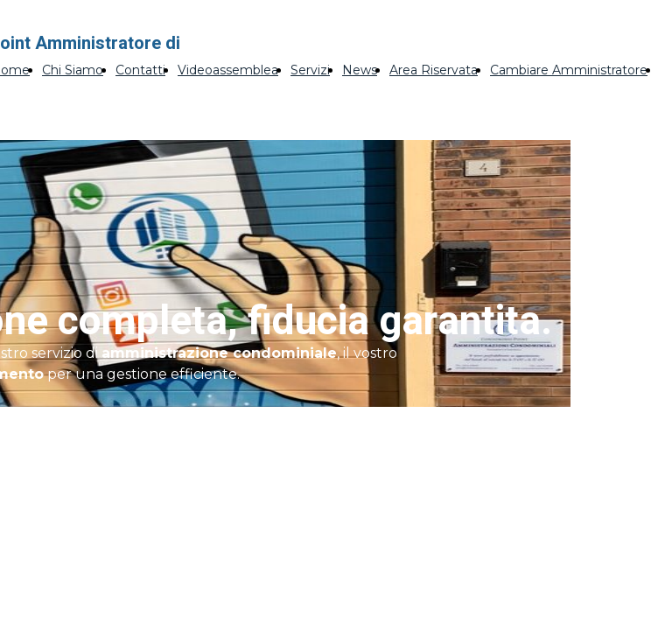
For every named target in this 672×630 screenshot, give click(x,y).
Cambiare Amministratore (569, 70)
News (360, 70)
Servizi (310, 70)
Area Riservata (434, 70)
